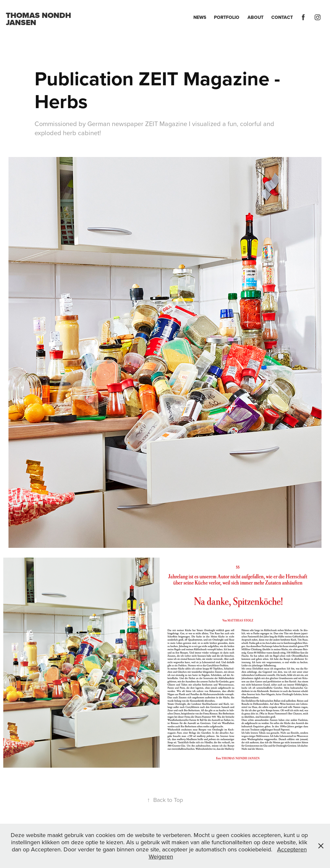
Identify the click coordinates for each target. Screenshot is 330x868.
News (200, 17)
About (255, 17)
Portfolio (227, 17)
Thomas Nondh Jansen (39, 19)
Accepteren (292, 849)
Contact (282, 17)
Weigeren (161, 856)
